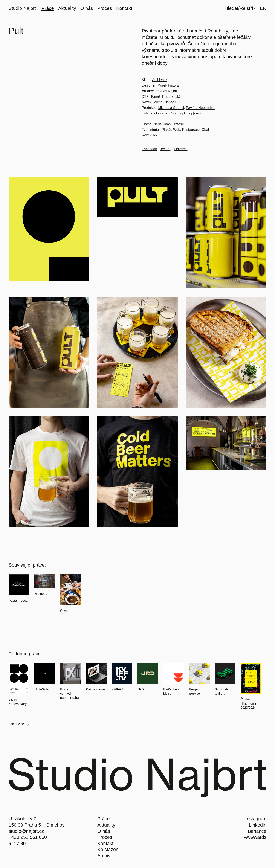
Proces (105, 837)
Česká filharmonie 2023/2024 (248, 703)
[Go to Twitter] (165, 149)
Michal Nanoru (164, 102)
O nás (104, 831)
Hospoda (41, 594)
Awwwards (255, 837)
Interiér (155, 130)
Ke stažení (108, 849)
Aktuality (106, 825)
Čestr (64, 611)
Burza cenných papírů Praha (70, 693)
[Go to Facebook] (149, 149)
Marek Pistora (168, 85)
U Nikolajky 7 (22, 819)
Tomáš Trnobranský (166, 97)
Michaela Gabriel (171, 108)
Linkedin (258, 825)
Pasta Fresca (18, 600)
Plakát (167, 130)
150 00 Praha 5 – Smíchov (37, 825)
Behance (257, 831)
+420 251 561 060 (28, 837)
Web (177, 130)
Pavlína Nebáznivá (200, 108)
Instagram (256, 819)
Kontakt (105, 843)
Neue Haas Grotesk (169, 124)
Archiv (104, 856)
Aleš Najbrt (169, 91)
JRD (141, 689)
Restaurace (191, 130)
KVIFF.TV (119, 689)
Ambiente (159, 80)
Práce (103, 819)
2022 (154, 135)
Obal (205, 130)
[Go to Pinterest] (181, 149)
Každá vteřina (96, 689)
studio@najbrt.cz (26, 831)
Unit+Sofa (41, 689)
